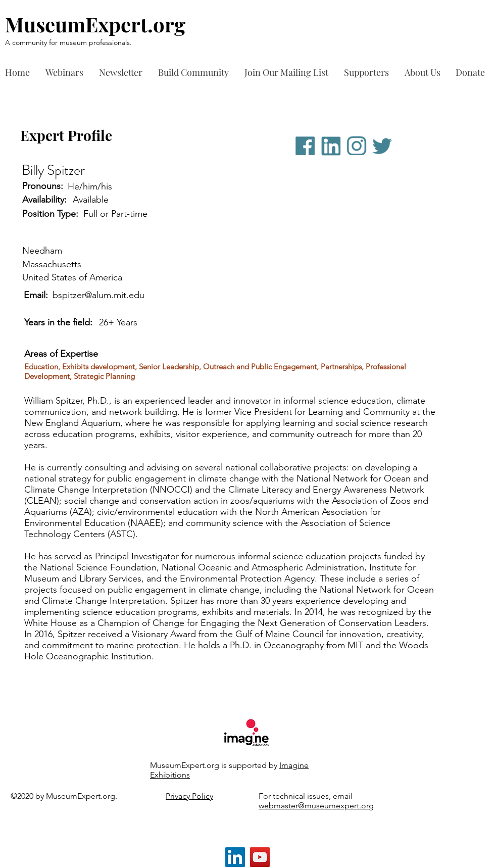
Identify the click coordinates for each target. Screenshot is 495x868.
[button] (369, 73)
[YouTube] (260, 857)
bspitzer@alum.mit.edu (98, 295)
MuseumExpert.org (95, 24)
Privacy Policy (189, 796)
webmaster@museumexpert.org (316, 806)
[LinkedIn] (235, 857)
